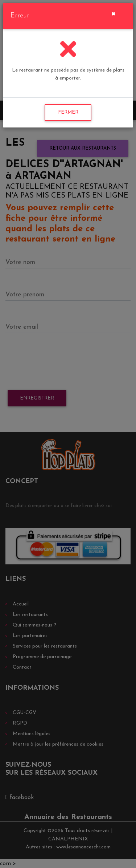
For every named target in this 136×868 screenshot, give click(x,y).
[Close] (113, 13)
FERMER (68, 112)
